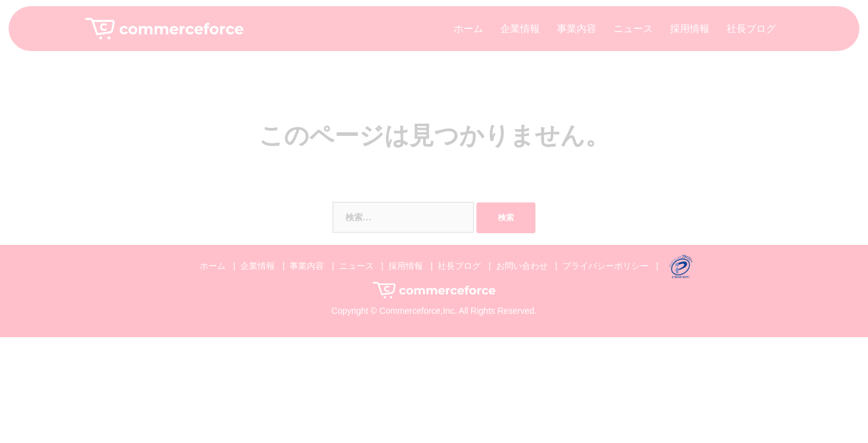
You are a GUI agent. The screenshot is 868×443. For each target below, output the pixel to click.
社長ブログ (751, 29)
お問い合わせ (522, 266)
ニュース (633, 29)
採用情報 (690, 29)
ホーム (468, 29)
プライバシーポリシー (606, 266)
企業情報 (520, 29)
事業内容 (577, 29)
